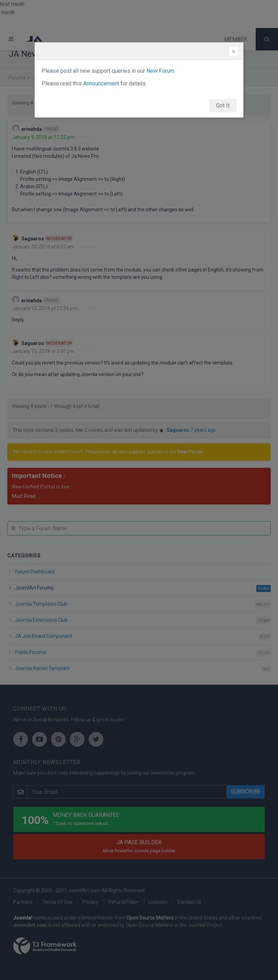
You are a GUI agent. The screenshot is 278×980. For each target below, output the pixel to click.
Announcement (101, 83)
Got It (223, 105)
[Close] (234, 51)
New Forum (160, 71)
